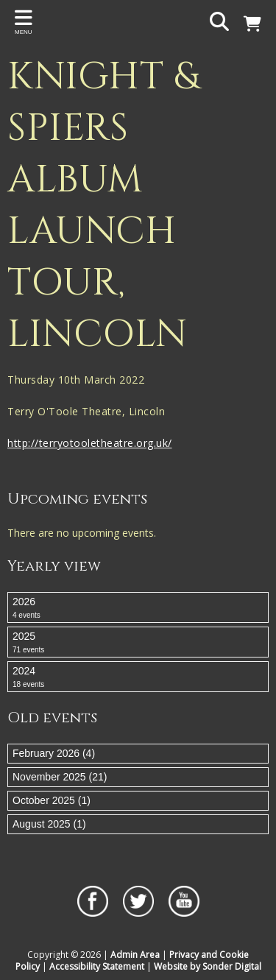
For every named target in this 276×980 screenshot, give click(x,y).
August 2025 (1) (49, 824)
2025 (138, 643)
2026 (138, 608)
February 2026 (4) (54, 753)
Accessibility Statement (97, 966)
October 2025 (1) (52, 800)
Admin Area (135, 955)
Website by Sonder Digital (208, 966)
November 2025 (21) (60, 777)
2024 (138, 677)
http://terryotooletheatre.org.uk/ (90, 443)
